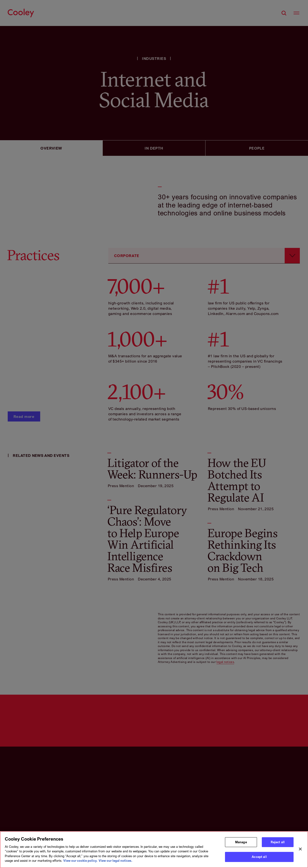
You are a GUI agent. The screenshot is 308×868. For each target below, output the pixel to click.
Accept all (259, 857)
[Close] (300, 850)
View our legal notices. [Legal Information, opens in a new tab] (115, 861)
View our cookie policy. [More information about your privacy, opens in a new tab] (80, 861)
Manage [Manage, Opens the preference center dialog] (241, 843)
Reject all (278, 843)
